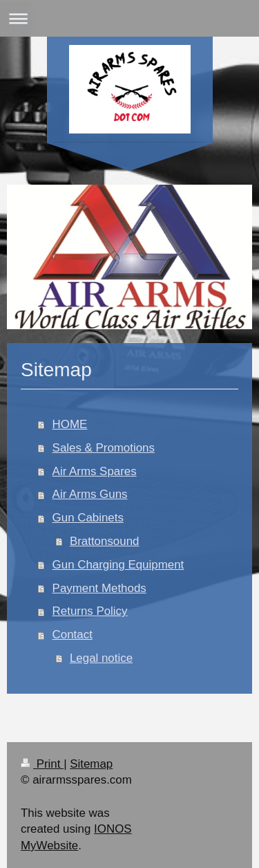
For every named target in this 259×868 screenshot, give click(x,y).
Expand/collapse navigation (129, 18)
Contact (73, 635)
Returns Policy (90, 611)
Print (42, 764)
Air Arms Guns (90, 494)
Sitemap (91, 764)
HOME (70, 424)
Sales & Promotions (104, 448)
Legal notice (101, 658)
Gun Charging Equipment (118, 565)
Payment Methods (99, 588)
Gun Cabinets (88, 518)
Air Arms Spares (95, 471)
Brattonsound (104, 541)
